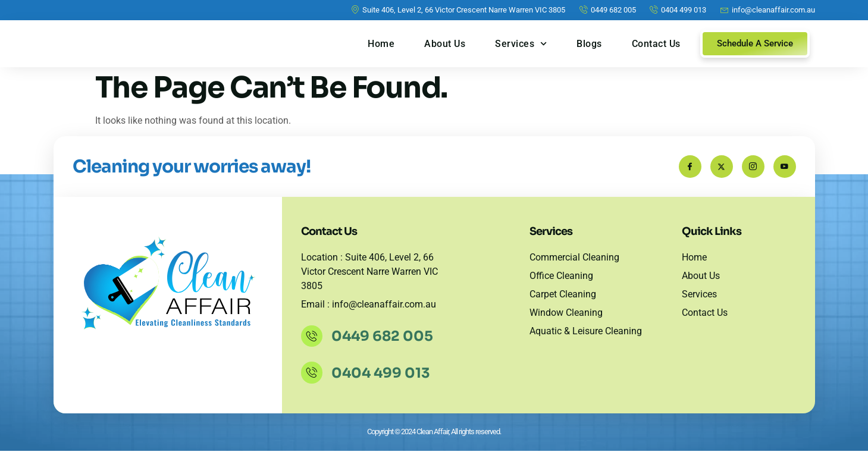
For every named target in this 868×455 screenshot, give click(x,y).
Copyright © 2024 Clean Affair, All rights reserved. (434, 436)
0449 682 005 (385, 341)
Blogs (589, 44)
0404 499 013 (383, 377)
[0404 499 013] (313, 376)
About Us (445, 44)
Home (381, 44)
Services (521, 44)
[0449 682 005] (313, 340)
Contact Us (656, 44)
